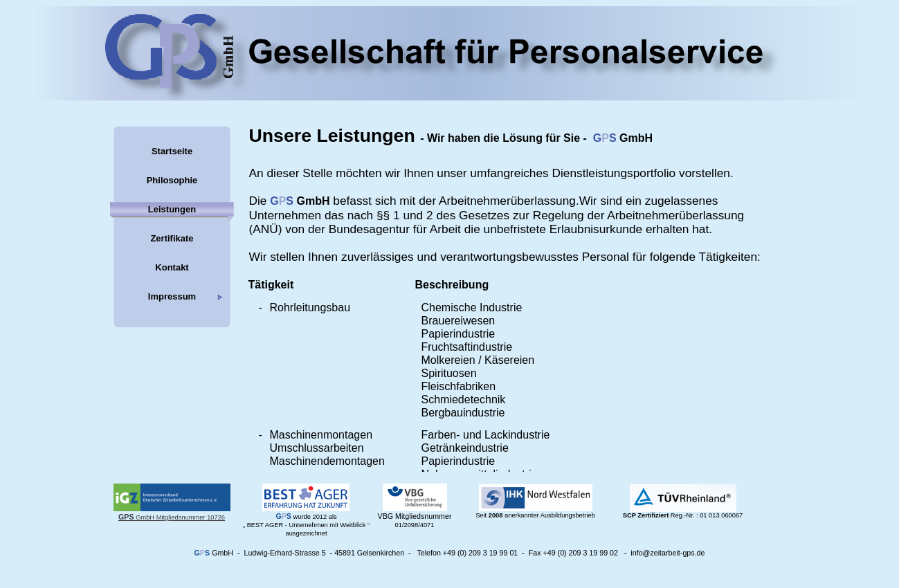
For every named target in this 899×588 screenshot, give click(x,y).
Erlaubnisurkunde (596, 229)
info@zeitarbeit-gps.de (668, 553)
